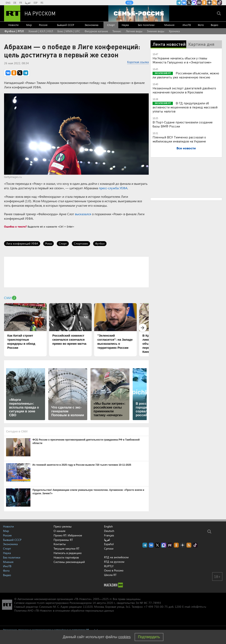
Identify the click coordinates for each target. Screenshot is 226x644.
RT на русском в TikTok (220, 3)
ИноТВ (187, 25)
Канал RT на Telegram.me (179, 3)
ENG (8, 3)
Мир (29, 25)
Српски (109, 549)
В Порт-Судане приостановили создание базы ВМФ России (183, 124)
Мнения (169, 25)
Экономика (91, 25)
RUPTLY (109, 566)
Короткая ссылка (138, 62)
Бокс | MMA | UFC (69, 31)
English (108, 526)
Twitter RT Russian (189, 3)
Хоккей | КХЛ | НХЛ (41, 31)
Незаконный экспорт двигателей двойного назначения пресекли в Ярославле (184, 90)
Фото (201, 25)
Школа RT (110, 575)
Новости (13, 25)
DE (15, 3)
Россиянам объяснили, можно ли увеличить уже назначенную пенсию (186, 75)
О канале (59, 531)
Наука (125, 25)
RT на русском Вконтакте (184, 3)
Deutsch (109, 531)
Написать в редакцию (68, 553)
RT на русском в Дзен (209, 3)
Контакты (60, 544)
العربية (28, 3)
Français (109, 535)
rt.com (41, 603)
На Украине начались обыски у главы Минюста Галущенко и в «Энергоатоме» (182, 60)
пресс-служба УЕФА (113, 188)
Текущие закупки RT (66, 548)
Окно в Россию (114, 570)
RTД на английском (116, 557)
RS (42, 3)
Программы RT (63, 540)
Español (109, 544)
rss (214, 3)
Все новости (186, 148)
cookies (124, 637)
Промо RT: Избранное (68, 535)
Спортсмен (81, 243)
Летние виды (134, 31)
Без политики (146, 25)
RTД (129, 3)
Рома (48, 243)
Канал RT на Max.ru (194, 3)
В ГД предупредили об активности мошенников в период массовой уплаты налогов (185, 107)
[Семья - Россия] (139, 13)
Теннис (117, 31)
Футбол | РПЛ (14, 31)
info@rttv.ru (199, 607)
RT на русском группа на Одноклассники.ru (204, 3)
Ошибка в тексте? (15, 226)
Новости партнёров (66, 557)
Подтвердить (149, 637)
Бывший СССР (66, 25)
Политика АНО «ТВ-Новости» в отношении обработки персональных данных (64, 610)
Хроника (174, 31)
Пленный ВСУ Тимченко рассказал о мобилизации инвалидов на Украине (179, 139)
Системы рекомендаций (69, 562)
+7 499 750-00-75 (156, 607)
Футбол (100, 243)
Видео (215, 25)
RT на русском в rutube (199, 3)
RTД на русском (114, 562)
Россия (43, 25)
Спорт (111, 25)
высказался (83, 214)
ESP (36, 3)
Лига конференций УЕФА (22, 243)
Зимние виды (156, 31)
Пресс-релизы (63, 526)
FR (21, 3)
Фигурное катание (96, 31)
